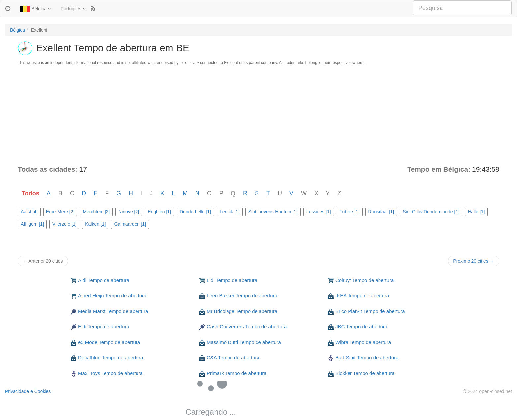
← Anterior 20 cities (43, 261)
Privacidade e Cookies (28, 391)
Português (73, 9)
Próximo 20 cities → (473, 261)
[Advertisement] (258, 115)
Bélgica (35, 9)
